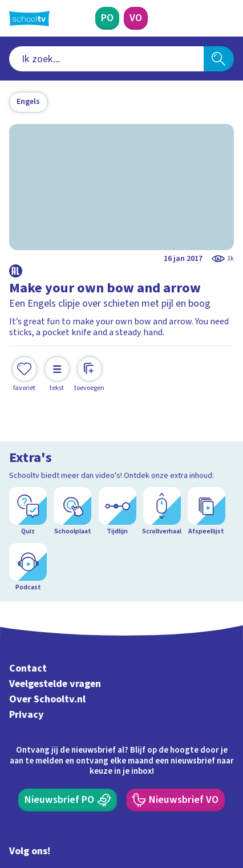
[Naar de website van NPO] (227, 18)
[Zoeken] (219, 59)
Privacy (27, 623)
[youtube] (90, 788)
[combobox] (106, 59)
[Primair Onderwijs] (107, 18)
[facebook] (15, 788)
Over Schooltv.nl (47, 607)
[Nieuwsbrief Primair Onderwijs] (68, 708)
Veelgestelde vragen (55, 592)
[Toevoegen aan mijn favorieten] (25, 374)
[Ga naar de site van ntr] (191, 813)
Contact (28, 577)
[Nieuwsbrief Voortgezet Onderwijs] (175, 708)
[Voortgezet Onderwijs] (136, 18)
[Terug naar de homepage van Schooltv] (29, 19)
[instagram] (40, 788)
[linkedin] (65, 788)
